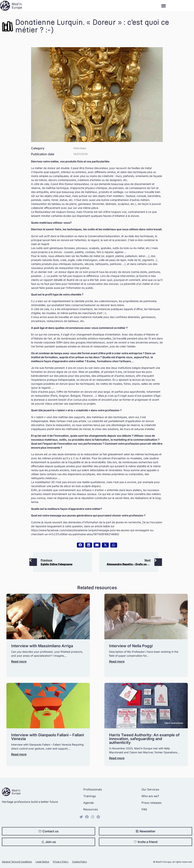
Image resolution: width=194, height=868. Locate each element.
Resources (91, 809)
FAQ (144, 809)
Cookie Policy (80, 862)
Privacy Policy (61, 862)
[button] (163, 6)
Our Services (150, 789)
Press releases (152, 803)
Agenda (88, 803)
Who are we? (150, 796)
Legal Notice (42, 862)
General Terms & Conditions (17, 862)
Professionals (93, 789)
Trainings (90, 796)
